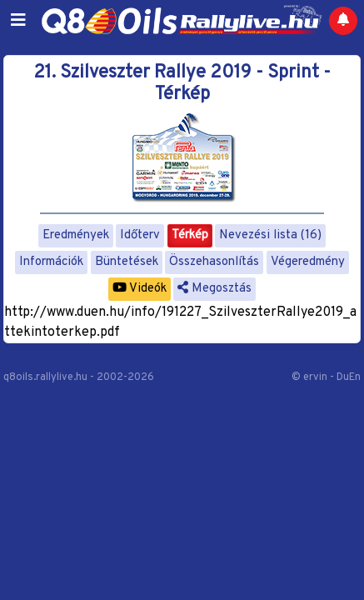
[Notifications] (343, 21)
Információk (51, 262)
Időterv (140, 235)
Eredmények (76, 235)
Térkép (190, 235)
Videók (140, 289)
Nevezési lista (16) (270, 235)
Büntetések (127, 262)
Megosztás (214, 289)
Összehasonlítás (214, 262)
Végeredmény (308, 262)
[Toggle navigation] (18, 21)
